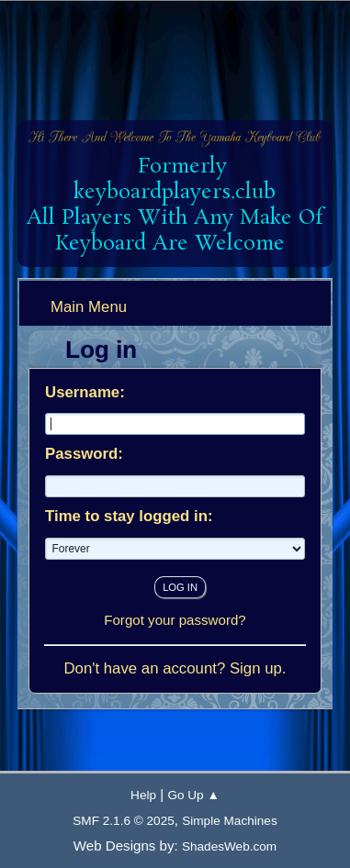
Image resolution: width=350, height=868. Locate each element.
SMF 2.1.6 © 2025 (124, 821)
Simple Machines (230, 821)
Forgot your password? (175, 620)
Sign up (256, 668)
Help (143, 795)
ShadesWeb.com (229, 846)
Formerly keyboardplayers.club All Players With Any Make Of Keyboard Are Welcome (175, 205)
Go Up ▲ (193, 795)
